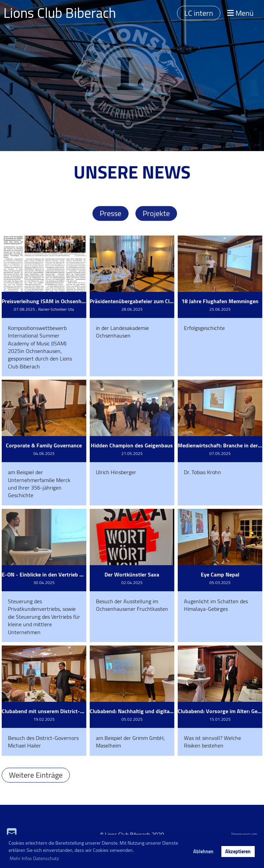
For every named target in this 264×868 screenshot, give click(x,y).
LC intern (199, 13)
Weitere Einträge (36, 775)
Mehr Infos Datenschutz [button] (34, 858)
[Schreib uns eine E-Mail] (12, 833)
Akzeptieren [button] (238, 851)
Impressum (244, 834)
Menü (240, 13)
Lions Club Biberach (60, 13)
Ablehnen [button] (203, 851)
